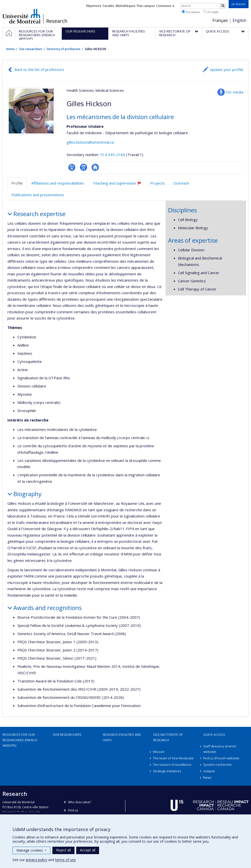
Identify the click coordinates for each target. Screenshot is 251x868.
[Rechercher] (223, 6)
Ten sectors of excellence (172, 765)
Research (57, 21)
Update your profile (226, 69)
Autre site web (95, 167)
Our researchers (31, 49)
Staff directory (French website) (220, 749)
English (239, 20)
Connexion (165, 6)
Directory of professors (64, 49)
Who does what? (80, 802)
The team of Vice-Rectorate (174, 758)
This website (191, 12)
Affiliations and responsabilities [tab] (58, 183)
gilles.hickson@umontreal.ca (90, 142)
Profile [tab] (17, 183)
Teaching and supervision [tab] (119, 185)
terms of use (65, 860)
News (208, 777)
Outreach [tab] (181, 183)
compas (209, 771)
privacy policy (36, 860)
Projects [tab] (158, 183)
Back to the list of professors (39, 69)
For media (235, 92)
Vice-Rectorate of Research (168, 737)
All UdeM (211, 12)
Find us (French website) (221, 758)
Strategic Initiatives (167, 771)
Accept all (88, 850)
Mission (159, 752)
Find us (73, 810)
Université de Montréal (21, 16)
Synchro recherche (218, 765)
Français (220, 20)
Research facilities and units (122, 737)
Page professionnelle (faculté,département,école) (72, 167)
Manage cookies (31, 850)
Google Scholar (84, 167)
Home (10, 49)
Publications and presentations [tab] (38, 195)
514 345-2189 (113, 155)
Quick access (214, 735)
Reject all (63, 850)
